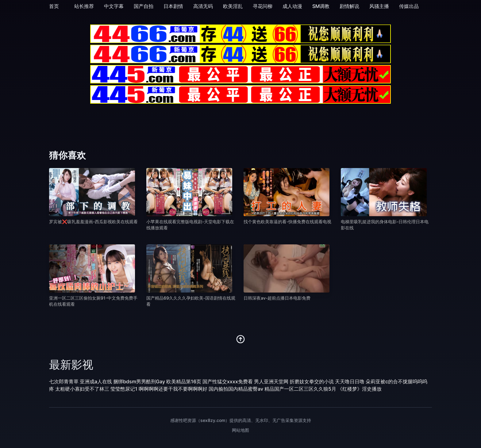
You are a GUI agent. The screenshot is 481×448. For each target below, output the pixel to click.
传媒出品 (409, 6)
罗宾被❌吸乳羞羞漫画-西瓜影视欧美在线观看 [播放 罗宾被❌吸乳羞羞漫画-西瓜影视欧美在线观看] (93, 222)
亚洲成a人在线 (96, 381)
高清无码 (203, 6)
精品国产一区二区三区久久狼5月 (300, 389)
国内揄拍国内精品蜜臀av (236, 389)
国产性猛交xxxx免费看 (228, 381)
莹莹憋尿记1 (124, 389)
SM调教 (321, 6)
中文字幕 (114, 6)
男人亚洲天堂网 (271, 381)
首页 (54, 6)
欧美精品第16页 (184, 381)
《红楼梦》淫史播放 (360, 389)
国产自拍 (144, 6)
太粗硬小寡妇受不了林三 (82, 389)
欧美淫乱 (233, 6)
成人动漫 (292, 6)
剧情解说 (349, 6)
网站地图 (240, 430)
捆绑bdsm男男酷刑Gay (139, 381)
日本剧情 (173, 6)
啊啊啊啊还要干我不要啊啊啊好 (173, 389)
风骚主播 (379, 6)
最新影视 (71, 365)
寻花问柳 (263, 6)
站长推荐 (84, 6)
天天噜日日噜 (350, 381)
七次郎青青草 (64, 381)
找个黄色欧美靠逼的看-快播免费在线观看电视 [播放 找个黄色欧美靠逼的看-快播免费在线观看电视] (287, 222)
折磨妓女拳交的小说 (312, 381)
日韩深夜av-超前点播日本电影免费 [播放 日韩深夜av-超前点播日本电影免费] (277, 298)
